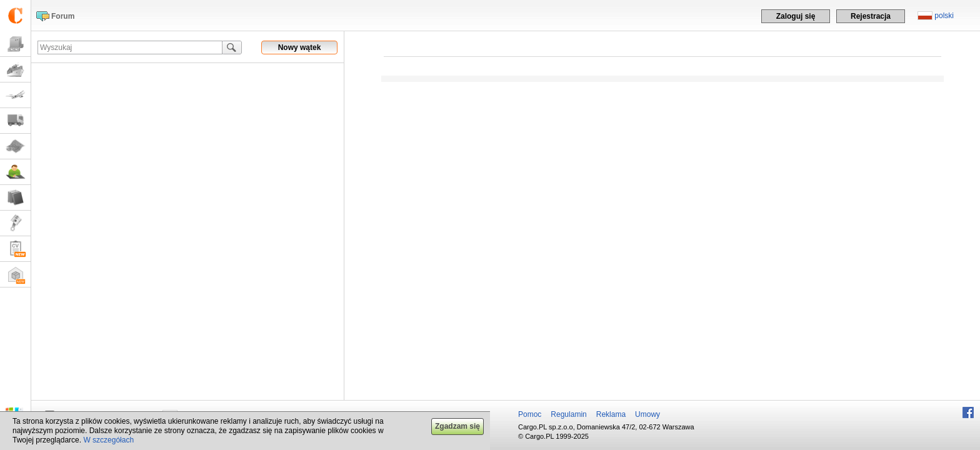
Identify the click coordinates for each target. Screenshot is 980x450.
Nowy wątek (300, 47)
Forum (63, 16)
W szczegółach (108, 440)
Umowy (647, 414)
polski (944, 16)
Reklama (611, 414)
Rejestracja (871, 16)
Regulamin (568, 414)
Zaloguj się (796, 16)
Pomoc (530, 414)
